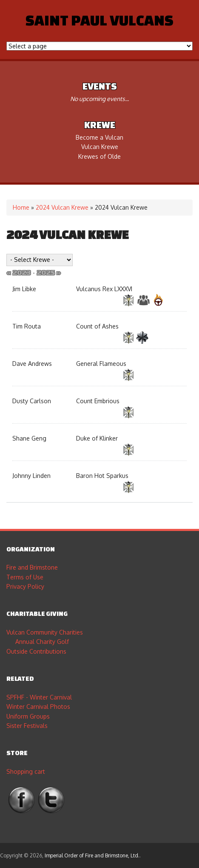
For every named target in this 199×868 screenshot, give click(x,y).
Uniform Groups (28, 716)
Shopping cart (26, 771)
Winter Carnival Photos (38, 706)
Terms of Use (25, 577)
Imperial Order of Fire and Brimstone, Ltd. (92, 855)
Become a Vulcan (99, 137)
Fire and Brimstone (32, 567)
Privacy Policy (25, 586)
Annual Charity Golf (42, 642)
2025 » (49, 272)
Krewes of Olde (99, 156)
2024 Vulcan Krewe (62, 207)
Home (21, 207)
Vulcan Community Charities (45, 632)
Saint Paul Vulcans (99, 20)
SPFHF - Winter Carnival (39, 697)
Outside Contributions (36, 651)
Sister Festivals (27, 726)
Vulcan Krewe (100, 147)
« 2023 (19, 272)
